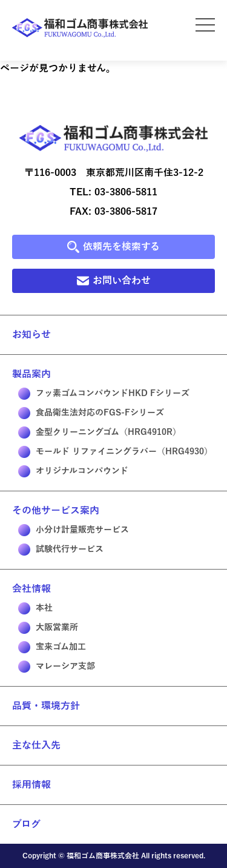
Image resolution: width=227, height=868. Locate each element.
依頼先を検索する (113, 247)
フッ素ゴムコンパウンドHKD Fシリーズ (104, 394)
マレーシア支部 (57, 667)
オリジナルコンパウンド (73, 471)
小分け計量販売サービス (74, 530)
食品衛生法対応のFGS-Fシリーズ (91, 413)
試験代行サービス (61, 550)
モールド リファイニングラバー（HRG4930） (115, 452)
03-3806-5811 (126, 192)
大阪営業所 (48, 628)
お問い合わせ (114, 281)
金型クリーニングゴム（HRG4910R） (100, 432)
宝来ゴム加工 (52, 647)
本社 (35, 608)
